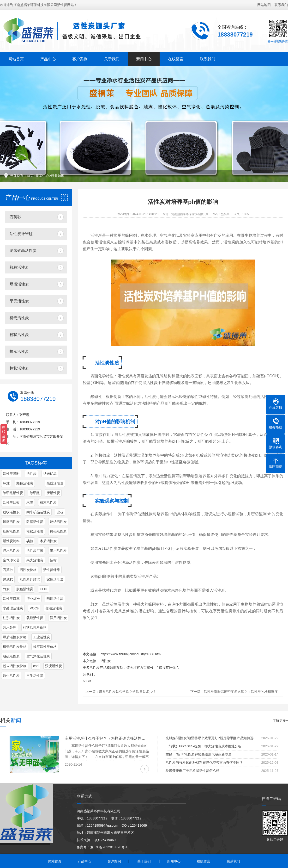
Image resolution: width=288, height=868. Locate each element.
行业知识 (58, 176)
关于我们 (112, 59)
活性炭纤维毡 (21, 234)
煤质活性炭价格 (15, 637)
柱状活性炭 (19, 368)
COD (44, 589)
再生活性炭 (35, 676)
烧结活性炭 (58, 522)
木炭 (30, 502)
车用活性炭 (58, 551)
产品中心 (48, 59)
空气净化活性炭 (38, 656)
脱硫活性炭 (11, 656)
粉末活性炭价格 (15, 666)
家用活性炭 (55, 579)
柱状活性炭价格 (35, 627)
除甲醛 (35, 493)
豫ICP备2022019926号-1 (109, 847)
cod (36, 666)
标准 (6, 483)
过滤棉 (8, 579)
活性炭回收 (11, 502)
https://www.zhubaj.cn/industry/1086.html (131, 654)
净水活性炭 (11, 551)
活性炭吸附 (11, 474)
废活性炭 (53, 493)
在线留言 (176, 59)
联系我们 (281, 5)
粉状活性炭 (19, 335)
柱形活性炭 (11, 618)
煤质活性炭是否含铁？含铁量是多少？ (127, 692)
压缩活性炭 (11, 531)
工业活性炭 (42, 637)
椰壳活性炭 (19, 318)
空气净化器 (11, 560)
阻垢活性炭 (35, 522)
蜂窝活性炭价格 (45, 647)
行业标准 (33, 599)
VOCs (34, 608)
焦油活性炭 (54, 608)
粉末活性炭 (48, 502)
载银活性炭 (35, 618)
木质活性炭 (48, 541)
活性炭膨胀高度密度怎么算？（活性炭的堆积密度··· (242, 692)
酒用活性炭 (58, 618)
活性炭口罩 (11, 599)
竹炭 (6, 589)
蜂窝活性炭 (19, 351)
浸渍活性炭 (54, 666)
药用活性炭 (55, 599)
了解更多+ (280, 720)
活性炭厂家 (35, 551)
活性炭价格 (28, 570)
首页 (30, 176)
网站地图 (264, 5)
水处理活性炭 (13, 608)
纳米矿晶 (50, 474)
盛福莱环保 (167, 668)
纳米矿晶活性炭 (23, 251)
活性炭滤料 (11, 541)
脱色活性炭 (25, 589)
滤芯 (60, 512)
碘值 (30, 541)
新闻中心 (144, 59)
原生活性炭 (11, 676)
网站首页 (16, 59)
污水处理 (10, 627)
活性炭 (31, 474)
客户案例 (80, 59)
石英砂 (15, 217)
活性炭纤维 (52, 570)
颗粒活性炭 (19, 267)
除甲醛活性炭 (13, 493)
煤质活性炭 (19, 284)
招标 (53, 560)
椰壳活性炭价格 (15, 647)
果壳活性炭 (19, 301)
